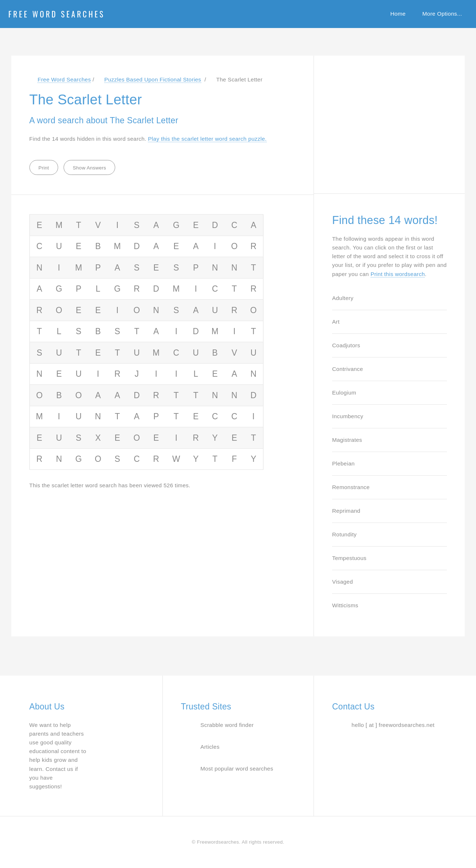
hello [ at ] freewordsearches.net (393, 725)
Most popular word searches (237, 769)
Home (398, 14)
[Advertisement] (387, 121)
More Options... (442, 14)
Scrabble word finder (227, 725)
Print (44, 168)
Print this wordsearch (398, 274)
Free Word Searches (57, 14)
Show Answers (89, 168)
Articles (210, 747)
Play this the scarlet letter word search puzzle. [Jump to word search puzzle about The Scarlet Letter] (207, 139)
